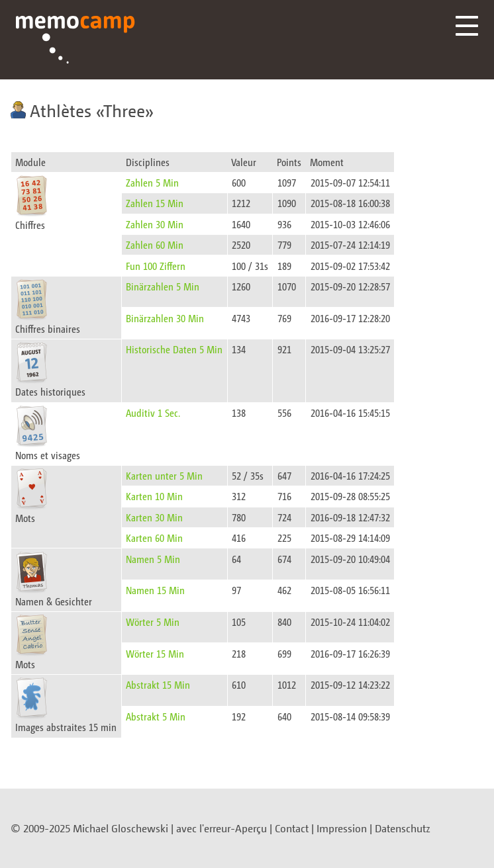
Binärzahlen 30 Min (165, 318)
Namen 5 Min (153, 559)
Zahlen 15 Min (155, 203)
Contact (292, 828)
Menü (467, 26)
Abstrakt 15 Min (158, 684)
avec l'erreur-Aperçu (222, 828)
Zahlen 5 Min (152, 182)
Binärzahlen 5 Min (163, 286)
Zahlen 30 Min (155, 224)
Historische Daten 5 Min (174, 349)
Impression (342, 828)
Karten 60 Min (154, 538)
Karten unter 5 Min (164, 475)
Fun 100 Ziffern (156, 266)
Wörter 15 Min (155, 653)
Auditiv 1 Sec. (153, 412)
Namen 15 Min (155, 590)
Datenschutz (403, 828)
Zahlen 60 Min (155, 244)
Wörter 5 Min (153, 622)
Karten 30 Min (154, 517)
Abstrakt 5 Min (156, 716)
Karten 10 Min (154, 496)
